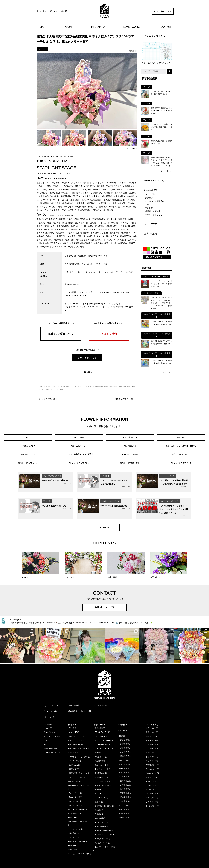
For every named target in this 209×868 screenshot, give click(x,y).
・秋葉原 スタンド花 (152, 779)
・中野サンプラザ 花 (101, 820)
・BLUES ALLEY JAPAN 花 (103, 738)
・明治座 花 (72, 726)
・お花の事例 (46, 723)
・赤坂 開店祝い (125, 750)
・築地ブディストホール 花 (103, 747)
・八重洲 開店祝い (125, 775)
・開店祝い (122, 734)
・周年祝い (122, 728)
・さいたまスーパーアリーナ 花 (79, 852)
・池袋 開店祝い (125, 746)
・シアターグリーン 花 (102, 779)
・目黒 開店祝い (125, 754)
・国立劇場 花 (98, 808)
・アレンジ (148, 208)
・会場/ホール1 (73, 723)
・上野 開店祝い (125, 803)
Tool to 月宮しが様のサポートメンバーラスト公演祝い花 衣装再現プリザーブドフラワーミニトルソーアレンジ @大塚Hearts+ (162, 303)
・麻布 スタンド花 (151, 755)
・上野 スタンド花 (151, 792)
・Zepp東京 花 (73, 751)
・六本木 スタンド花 (152, 771)
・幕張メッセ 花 (74, 835)
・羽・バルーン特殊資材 (154, 201)
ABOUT (68, 27)
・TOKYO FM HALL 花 (102, 730)
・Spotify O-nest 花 (75, 799)
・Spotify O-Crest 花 (75, 803)
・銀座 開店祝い (125, 787)
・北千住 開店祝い (125, 816)
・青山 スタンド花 (151, 759)
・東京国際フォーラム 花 (102, 783)
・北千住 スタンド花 (152, 804)
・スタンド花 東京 (151, 723)
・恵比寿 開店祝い (125, 762)
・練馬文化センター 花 (102, 837)
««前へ (48, 399)
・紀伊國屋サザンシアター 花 (78, 747)
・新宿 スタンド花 (151, 730)
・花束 (146, 205)
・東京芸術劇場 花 (100, 771)
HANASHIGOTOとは (154, 180)
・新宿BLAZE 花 (74, 763)
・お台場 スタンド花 (152, 788)
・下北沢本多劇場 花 (101, 824)
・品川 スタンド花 (151, 747)
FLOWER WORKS (131, 27)
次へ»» (126, 399)
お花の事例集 (151, 190)
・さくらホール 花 (74, 811)
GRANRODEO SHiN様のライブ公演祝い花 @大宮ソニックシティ (162, 127)
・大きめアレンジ (151, 198)
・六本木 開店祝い (125, 783)
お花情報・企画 (100, 703)
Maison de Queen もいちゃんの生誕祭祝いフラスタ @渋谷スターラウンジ (162, 284)
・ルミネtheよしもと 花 (76, 775)
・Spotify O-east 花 (75, 791)
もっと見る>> (166, 171)
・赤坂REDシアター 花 (76, 738)
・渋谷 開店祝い (125, 738)
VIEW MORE (105, 526)
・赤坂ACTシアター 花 (76, 734)
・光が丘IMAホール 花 (101, 841)
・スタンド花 (149, 194)
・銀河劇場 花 (98, 751)
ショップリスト (152, 224)
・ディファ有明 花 (74, 759)
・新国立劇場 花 (99, 726)
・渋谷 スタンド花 (151, 726)
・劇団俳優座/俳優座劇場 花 (103, 804)
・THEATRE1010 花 (101, 796)
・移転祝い (122, 723)
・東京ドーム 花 (74, 848)
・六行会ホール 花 (100, 755)
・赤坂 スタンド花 (151, 738)
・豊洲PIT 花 (98, 800)
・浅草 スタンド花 (151, 800)
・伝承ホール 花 (74, 815)
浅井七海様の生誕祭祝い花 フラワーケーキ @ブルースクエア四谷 (162, 111)
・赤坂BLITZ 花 (73, 730)
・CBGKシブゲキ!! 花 (76, 779)
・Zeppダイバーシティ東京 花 (79, 755)
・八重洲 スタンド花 (152, 763)
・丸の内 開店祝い (125, 779)
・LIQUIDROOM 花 (100, 734)
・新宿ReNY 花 (73, 767)
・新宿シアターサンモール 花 (78, 771)
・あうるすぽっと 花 (101, 775)
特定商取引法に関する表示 (80, 709)
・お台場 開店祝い (125, 799)
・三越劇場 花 (98, 812)
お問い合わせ (151, 233)
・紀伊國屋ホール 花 (75, 742)
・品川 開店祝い (125, 758)
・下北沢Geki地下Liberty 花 (103, 829)
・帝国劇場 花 (98, 788)
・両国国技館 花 (74, 844)
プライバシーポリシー (52, 709)
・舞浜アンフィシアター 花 (78, 839)
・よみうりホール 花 (101, 763)
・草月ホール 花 (99, 792)
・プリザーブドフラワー (154, 215)
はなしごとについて (51, 703)
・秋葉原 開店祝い (125, 791)
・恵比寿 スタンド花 (152, 751)
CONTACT (166, 27)
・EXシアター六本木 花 (102, 767)
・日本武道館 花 (74, 831)
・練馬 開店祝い (125, 807)
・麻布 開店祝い (125, 766)
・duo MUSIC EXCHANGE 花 (78, 807)
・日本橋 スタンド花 (152, 783)
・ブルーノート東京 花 (102, 742)
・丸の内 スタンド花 (152, 767)
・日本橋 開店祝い (125, 795)
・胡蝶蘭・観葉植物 (152, 211)
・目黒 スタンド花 (151, 742)
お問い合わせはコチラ (105, 605)
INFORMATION (99, 27)
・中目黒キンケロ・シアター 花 (105, 833)
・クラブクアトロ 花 (75, 827)
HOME (41, 27)
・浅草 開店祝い (125, 812)
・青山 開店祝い (125, 771)
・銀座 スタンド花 (151, 775)
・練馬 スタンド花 (151, 796)
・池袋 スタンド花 (151, 734)
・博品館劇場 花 (99, 759)
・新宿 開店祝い (125, 742)
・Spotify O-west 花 (75, 795)
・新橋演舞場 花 (99, 816)
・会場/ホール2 (98, 723)
